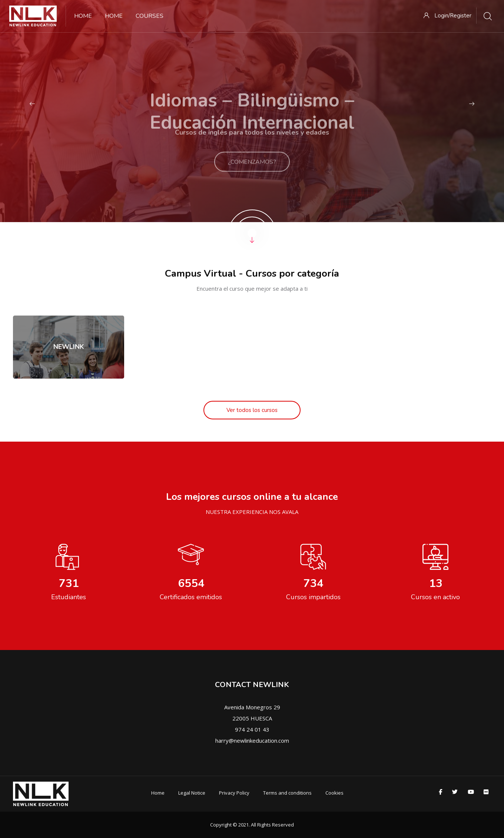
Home (158, 793)
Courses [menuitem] (150, 16)
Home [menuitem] (83, 16)
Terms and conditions (287, 793)
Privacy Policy (234, 793)
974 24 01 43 (252, 729)
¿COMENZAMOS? (252, 170)
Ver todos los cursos (252, 410)
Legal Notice (192, 793)
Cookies (334, 793)
